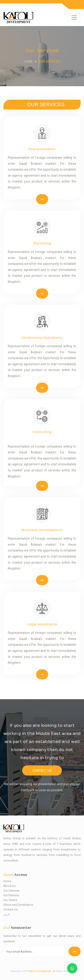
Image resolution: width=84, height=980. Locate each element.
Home (28, 62)
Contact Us (42, 771)
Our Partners (11, 895)
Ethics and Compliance (18, 905)
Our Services (11, 891)
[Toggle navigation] (74, 18)
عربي (7, 914)
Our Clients (10, 900)
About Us (10, 886)
